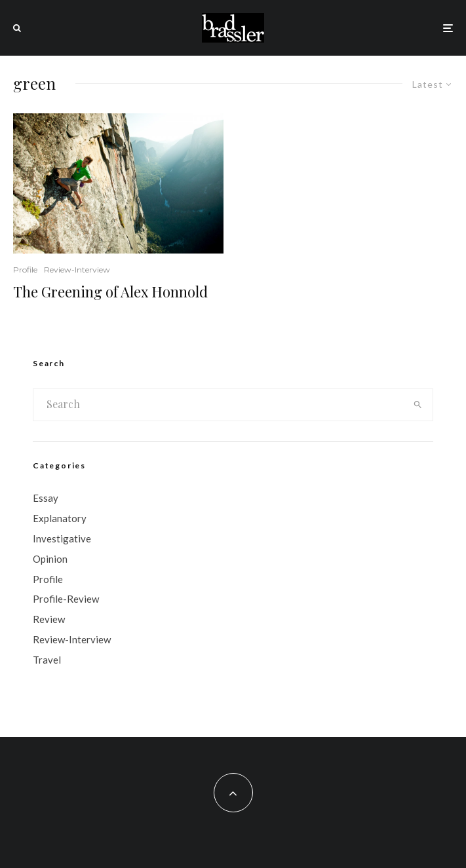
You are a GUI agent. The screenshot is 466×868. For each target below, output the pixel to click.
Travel (47, 660)
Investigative (62, 538)
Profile (25, 270)
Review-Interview (77, 270)
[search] (418, 405)
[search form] (218, 405)
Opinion (50, 559)
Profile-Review (66, 599)
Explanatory (60, 518)
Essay (46, 498)
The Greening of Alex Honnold (110, 292)
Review (49, 619)
